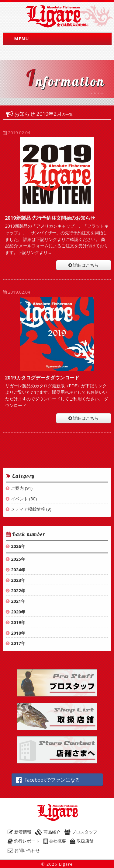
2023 (16, 580)
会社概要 (55, 841)
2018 (16, 633)
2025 (16, 559)
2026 (16, 546)
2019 (16, 622)
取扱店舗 (82, 841)
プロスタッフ (81, 832)
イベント (19, 499)
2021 (16, 601)
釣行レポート (24, 841)
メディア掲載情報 (28, 509)
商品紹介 (48, 832)
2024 (16, 570)
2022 (16, 591)
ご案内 (17, 488)
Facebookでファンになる (48, 780)
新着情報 (19, 832)
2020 (16, 612)
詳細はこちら (84, 265)
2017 (16, 643)
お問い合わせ (24, 850)
